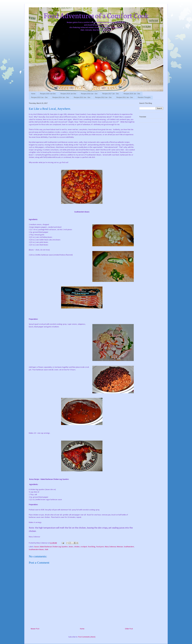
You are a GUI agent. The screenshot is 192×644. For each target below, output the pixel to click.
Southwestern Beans (36, 550)
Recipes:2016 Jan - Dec (132, 94)
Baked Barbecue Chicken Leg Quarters (54, 547)
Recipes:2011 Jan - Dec (125, 97)
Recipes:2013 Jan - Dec (82, 97)
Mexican (120, 547)
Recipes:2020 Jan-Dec (48, 94)
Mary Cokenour (110, 547)
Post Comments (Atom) (87, 637)
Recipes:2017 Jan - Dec (111, 94)
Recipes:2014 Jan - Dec (61, 97)
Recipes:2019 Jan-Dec (68, 94)
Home (33, 94)
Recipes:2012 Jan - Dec (103, 97)
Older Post (129, 629)
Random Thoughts (144, 97)
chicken (77, 547)
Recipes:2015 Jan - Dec (39, 97)
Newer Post (35, 629)
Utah (47, 550)
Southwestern (129, 547)
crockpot (84, 547)
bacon (37, 547)
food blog (92, 547)
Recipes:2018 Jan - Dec (89, 94)
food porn (100, 547)
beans (71, 547)
